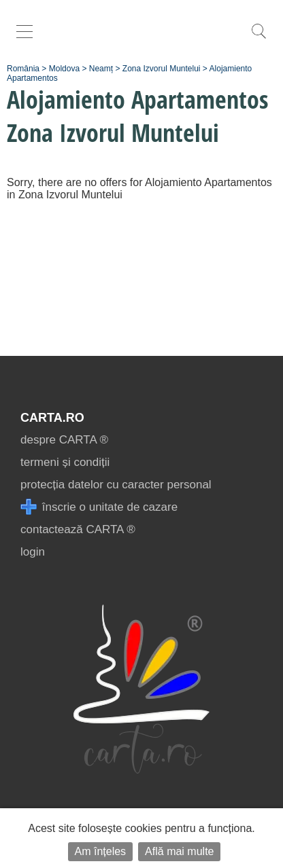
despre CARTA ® (64, 440)
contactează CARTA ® (78, 529)
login (33, 552)
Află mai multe (179, 851)
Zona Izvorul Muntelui (162, 69)
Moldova (64, 69)
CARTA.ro (52, 418)
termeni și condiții (65, 462)
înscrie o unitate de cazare (99, 507)
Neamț (101, 69)
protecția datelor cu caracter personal (116, 485)
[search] (259, 38)
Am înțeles (101, 851)
